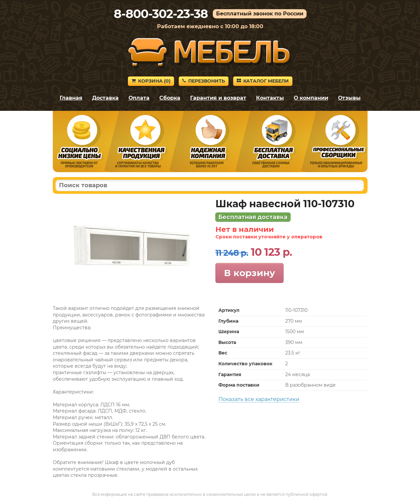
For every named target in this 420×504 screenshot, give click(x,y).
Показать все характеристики (259, 399)
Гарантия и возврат (218, 98)
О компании (311, 98)
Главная (71, 98)
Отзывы (349, 98)
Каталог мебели (263, 81)
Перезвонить (204, 81)
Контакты (270, 98)
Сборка (170, 98)
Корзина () (151, 81)
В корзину (250, 273)
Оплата (139, 98)
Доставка (105, 98)
